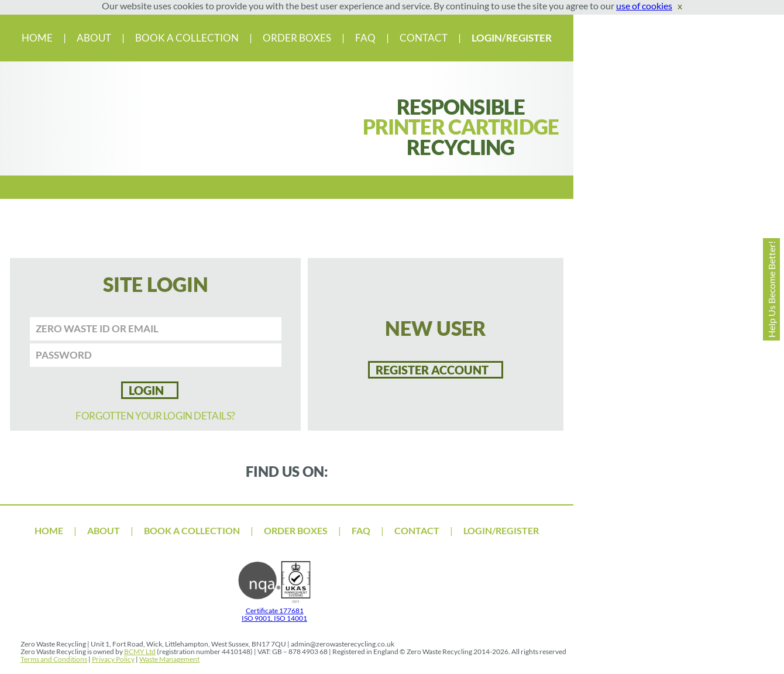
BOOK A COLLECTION (188, 38)
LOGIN (146, 390)
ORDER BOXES (297, 38)
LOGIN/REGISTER (512, 38)
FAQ (366, 38)
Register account (432, 370)
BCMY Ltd (140, 651)
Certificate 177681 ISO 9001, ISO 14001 (274, 611)
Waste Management (169, 659)
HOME (38, 38)
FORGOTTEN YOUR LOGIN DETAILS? (155, 416)
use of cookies (644, 6)
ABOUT (95, 38)
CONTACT (424, 38)
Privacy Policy (113, 659)
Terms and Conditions (54, 659)
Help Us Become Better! (771, 289)
